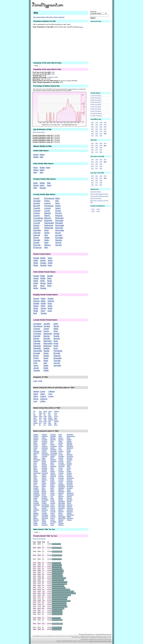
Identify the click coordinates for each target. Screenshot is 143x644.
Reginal (59, 216)
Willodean (70, 518)
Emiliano (45, 498)
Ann (40, 420)
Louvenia (61, 466)
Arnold (36, 198)
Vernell (58, 245)
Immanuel (49, 206)
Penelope (58, 351)
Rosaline (70, 488)
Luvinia (61, 481)
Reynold (59, 228)
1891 (53, 72)
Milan (68, 438)
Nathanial (49, 225)
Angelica (36, 490)
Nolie (50, 263)
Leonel (47, 208)
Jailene (53, 456)
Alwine (35, 481)
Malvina (61, 496)
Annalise (37, 324)
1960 (101, 127)
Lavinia (53, 515)
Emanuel (37, 247)
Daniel (36, 228)
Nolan (58, 206)
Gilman (44, 522)
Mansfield (62, 501)
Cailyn (35, 522)
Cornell (37, 223)
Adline (35, 441)
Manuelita (48, 343)
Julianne (53, 476)
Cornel (36, 216)
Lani (35, 381)
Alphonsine (37, 473)
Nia (55, 423)
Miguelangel (71, 436)
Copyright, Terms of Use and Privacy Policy (100, 641)
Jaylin (52, 463)
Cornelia (37, 334)
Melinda (61, 523)
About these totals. (39, 132)
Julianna (53, 475)
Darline (44, 475)
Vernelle (57, 365)
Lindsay (61, 451)
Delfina (44, 476)
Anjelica (36, 501)
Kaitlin (52, 480)
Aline (35, 465)
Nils (57, 201)
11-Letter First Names (96, 116)
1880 (92, 122)
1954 (53, 74)
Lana (45, 421)
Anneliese (38, 326)
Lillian (43, 401)
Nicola (69, 461)
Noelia (43, 263)
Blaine (35, 518)
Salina (69, 490)
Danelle (37, 336)
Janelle (37, 370)
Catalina (44, 443)
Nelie (36, 263)
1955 (101, 125)
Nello (42, 155)
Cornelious (38, 218)
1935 (56, 77)
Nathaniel (49, 228)
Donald (37, 240)
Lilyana (61, 446)
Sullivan (69, 498)
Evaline (44, 503)
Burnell (37, 206)
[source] (81, 27)
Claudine (45, 453)
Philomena (70, 478)
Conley (37, 213)
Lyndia (60, 483)
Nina (56, 425)
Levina (52, 523)
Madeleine (62, 486)
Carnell (37, 208)
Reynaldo (60, 225)
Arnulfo (37, 203)
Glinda (44, 523)
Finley (47, 201)
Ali (34, 425)
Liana (43, 391)
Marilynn (61, 512)
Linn (56, 415)
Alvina (35, 476)
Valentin (69, 507)
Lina (40, 381)
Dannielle (38, 351)
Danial (36, 225)
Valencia (69, 505)
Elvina (44, 495)
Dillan (44, 481)
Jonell (46, 329)
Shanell (57, 356)
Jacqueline (54, 453)
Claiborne (45, 448)
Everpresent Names (96, 192)
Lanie (52, 498)
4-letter (98, 211)
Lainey (52, 493)
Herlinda (53, 440)
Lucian (60, 470)
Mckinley (48, 220)
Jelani (52, 465)
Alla (40, 415)
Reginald (59, 218)
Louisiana (62, 465)
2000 (105, 129)
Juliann (53, 473)
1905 (92, 134)
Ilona (52, 443)
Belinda (36, 515)
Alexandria (37, 460)
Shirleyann (70, 493)
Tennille (57, 361)
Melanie (61, 520)
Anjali (35, 500)
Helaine (53, 438)
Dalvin (44, 460)
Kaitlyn (53, 481)
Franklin (44, 513)
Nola (50, 258)
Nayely (36, 301)
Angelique (37, 495)
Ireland (53, 448)
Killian (52, 491)
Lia (44, 425)
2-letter (93, 211)
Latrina (53, 508)
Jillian (52, 468)
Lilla (49, 421)
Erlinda (44, 501)
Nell (35, 286)
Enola (36, 356)
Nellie (36, 157)
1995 (105, 127)
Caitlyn (36, 525)
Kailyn (52, 478)
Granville (45, 525)
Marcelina (62, 505)
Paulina (69, 473)
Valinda (69, 513)
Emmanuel (49, 198)
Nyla (50, 265)
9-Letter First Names (96, 111)
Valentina (70, 508)
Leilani (52, 518)
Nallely (47, 348)
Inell (35, 363)
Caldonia (45, 436)
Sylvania (69, 500)
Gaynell (37, 361)
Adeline (36, 438)
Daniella (37, 346)
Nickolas (69, 460)
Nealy (36, 278)
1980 (101, 136)
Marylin (61, 515)
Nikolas (69, 465)
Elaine (44, 486)
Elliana (44, 491)
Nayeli (36, 298)
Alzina (35, 483)
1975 (101, 134)
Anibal (35, 498)
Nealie (36, 258)
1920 (97, 125)
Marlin (60, 513)
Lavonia (53, 517)
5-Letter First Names (96, 102)
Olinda (69, 471)
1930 (97, 129)
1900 (92, 131)
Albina (35, 456)
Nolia (50, 260)
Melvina (61, 525)
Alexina (36, 461)
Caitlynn (44, 434)
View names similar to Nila (41, 17)
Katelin (53, 486)
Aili (34, 411)
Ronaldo (59, 238)
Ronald (59, 235)
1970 (101, 131)
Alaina (36, 391)
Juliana (53, 471)
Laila (45, 416)
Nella (36, 265)
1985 (105, 122)
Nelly (43, 281)
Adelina (36, 436)
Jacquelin (53, 451)
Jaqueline (53, 461)
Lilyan (60, 445)
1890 (92, 127)
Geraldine (45, 517)
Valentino (70, 512)
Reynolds (60, 230)
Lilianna (44, 399)
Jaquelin (53, 460)
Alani (36, 394)
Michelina (70, 434)
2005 (105, 131)
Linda (60, 450)
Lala (45, 418)
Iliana (36, 399)
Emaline (44, 496)
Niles (58, 198)
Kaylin (52, 490)
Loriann (61, 460)
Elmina (44, 493)
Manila (47, 336)
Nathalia (69, 443)
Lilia (49, 415)
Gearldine (45, 515)
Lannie (53, 501)
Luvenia (61, 480)
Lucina (60, 475)
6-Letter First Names (96, 105)
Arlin (35, 507)
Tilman (69, 503)
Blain (35, 517)
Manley (48, 213)
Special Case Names (96, 199)
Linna (51, 396)
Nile (41, 157)
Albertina (36, 451)
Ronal (58, 233)
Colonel (37, 211)
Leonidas (53, 522)
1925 (97, 127)
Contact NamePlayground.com (103, 634)
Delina (44, 478)
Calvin (44, 438)
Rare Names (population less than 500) (99, 202)
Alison (35, 466)
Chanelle (37, 331)
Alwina (35, 480)
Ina (45, 415)
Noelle (50, 276)
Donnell (37, 245)
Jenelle (47, 324)
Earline (44, 483)
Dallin (44, 458)
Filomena (45, 510)
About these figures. (39, 539)
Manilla (47, 338)
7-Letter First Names (96, 107)
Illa (44, 413)
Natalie (69, 441)
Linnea (61, 455)
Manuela (47, 341)
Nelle (43, 276)
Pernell (59, 213)
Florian (44, 512)
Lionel (47, 211)
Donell (36, 243)
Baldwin (36, 513)
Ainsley (36, 446)
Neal (35, 168)
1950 (101, 122)
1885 (92, 125)
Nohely (43, 265)
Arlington (36, 510)
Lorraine (61, 463)
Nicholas (70, 455)
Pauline (69, 475)
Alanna (36, 423)
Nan (56, 418)
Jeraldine (53, 466)
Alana (35, 420)
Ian (40, 423)
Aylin (35, 512)
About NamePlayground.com (86, 634)
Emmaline (45, 500)
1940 (97, 134)
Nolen (58, 208)
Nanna (56, 421)
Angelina (36, 491)
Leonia (53, 520)
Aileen (35, 443)
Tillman (69, 501)
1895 (92, 129)
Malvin (60, 495)
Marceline (62, 507)
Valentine (70, 510)
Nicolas (69, 463)
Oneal (58, 211)
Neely (36, 155)
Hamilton (53, 436)
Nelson (47, 245)
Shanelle (58, 358)
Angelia (36, 486)
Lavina (52, 513)
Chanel (37, 329)
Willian (69, 517)
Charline (44, 446)
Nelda (46, 356)
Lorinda (61, 461)
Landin (53, 495)
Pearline (69, 476)
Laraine (53, 503)
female (55, 17)
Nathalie (69, 445)
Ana (40, 418)
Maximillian (62, 518)
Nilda (56, 329)
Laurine (53, 510)
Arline (35, 508)
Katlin (52, 488)
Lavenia (53, 512)
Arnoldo (37, 201)
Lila (49, 413)
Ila (40, 425)
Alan (35, 418)
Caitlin (35, 523)
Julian (52, 470)
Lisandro (61, 456)
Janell (36, 368)
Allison (35, 470)
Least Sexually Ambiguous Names (99, 196)
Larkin (52, 505)
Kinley (46, 331)
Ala (34, 415)
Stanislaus (70, 495)
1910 (92, 136)
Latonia (53, 507)
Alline (35, 468)
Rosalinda (70, 486)
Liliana (43, 396)
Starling (69, 496)
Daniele (37, 343)
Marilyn (61, 510)
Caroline (44, 441)
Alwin (35, 478)
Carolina (44, 440)
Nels (46, 243)
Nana (56, 420)
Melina (60, 522)
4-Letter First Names (96, 100)
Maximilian (62, 517)
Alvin (35, 475)
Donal (36, 238)
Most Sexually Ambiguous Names (99, 194)
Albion (35, 458)
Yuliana (69, 520)
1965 (101, 129)
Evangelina (45, 505)
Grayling (53, 434)
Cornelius (38, 220)
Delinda (44, 480)
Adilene (36, 440)
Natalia (69, 440)
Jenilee (47, 326)
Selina (69, 491)
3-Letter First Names (96, 98)
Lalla (45, 420)
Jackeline (53, 450)
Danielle (37, 230)
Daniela (37, 341)
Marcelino (62, 508)
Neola (43, 260)
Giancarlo (45, 518)
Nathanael (49, 223)
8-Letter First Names (96, 109)
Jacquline (53, 455)
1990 (105, 125)
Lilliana (52, 391)
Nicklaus (69, 458)
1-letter (93, 209)
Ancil (35, 485)
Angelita (36, 496)
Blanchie (36, 520)
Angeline (36, 493)
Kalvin (52, 485)
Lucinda (61, 476)
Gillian (44, 520)
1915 (97, 122)
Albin (35, 455)
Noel (48, 168)
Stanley (59, 240)
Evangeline (45, 507)
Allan (41, 416)
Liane (60, 434)
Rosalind (70, 485)
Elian (43, 488)
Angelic (36, 488)
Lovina (60, 468)
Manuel (48, 218)
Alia (40, 411)
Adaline (36, 434)
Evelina (44, 508)
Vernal (58, 243)
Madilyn (61, 490)
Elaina (44, 485)
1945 (97, 136)
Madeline (61, 488)
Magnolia (48, 334)
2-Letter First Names (96, 96)
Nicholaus (70, 456)
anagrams (61, 17)
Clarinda (44, 450)
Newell (43, 188)
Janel (36, 365)
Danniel (37, 233)
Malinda (61, 493)
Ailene (35, 445)
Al (34, 413)
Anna (41, 421)
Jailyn (52, 458)
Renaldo (59, 223)
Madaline (61, 485)
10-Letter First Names (96, 113)
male (51, 17)
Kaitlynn (53, 483)
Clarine (44, 451)
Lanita (52, 500)
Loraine (61, 458)
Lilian (43, 394)
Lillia (50, 423)
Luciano (61, 473)
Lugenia (61, 478)
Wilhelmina (70, 515)
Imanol (47, 203)
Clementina (45, 455)
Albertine (36, 453)
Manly (47, 216)
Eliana (44, 490)
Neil (35, 172)
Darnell (37, 235)
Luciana (61, 471)
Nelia (36, 260)
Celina (44, 445)
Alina (36, 396)
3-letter (98, 209)
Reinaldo (59, 220)
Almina (36, 471)
